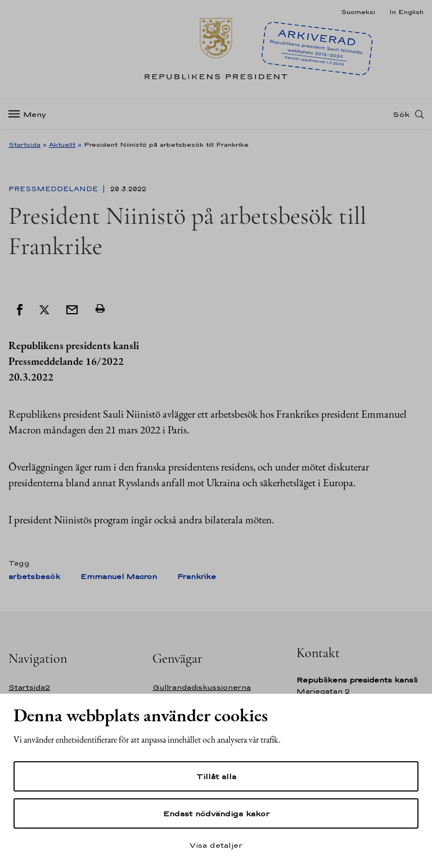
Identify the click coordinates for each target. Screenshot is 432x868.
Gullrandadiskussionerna (202, 687)
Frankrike (197, 577)
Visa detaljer (216, 845)
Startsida (24, 144)
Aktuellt (62, 144)
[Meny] (31, 114)
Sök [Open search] (401, 114)
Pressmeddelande (54, 189)
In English (406, 12)
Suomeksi (358, 12)
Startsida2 (29, 687)
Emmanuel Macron (119, 577)
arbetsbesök (34, 577)
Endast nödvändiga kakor (216, 813)
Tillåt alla (216, 776)
